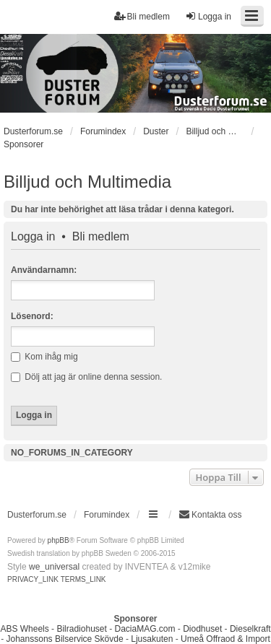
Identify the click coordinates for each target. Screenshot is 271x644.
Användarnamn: (44, 270)
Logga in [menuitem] (208, 16)
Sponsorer (23, 144)
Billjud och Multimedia (87, 182)
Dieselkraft (250, 629)
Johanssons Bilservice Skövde (65, 639)
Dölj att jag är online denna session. (86, 377)
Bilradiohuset (81, 629)
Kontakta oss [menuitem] (210, 514)
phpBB (59, 540)
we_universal (54, 567)
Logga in (33, 237)
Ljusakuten (152, 639)
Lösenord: (32, 316)
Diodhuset (202, 629)
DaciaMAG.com (145, 629)
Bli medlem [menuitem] (142, 16)
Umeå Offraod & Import (225, 639)
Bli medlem (101, 237)
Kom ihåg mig (44, 357)
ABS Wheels (24, 629)
